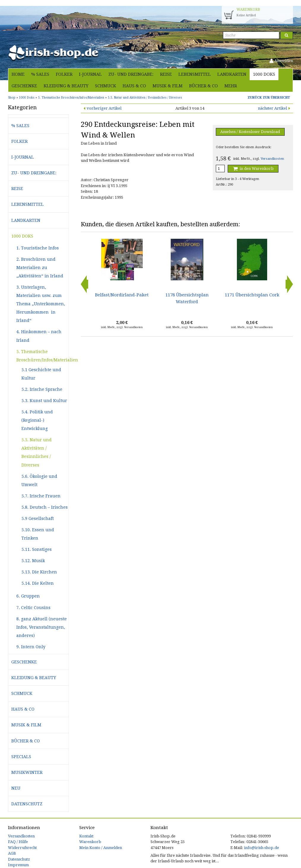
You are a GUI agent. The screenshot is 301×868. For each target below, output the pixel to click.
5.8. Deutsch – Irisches (45, 507)
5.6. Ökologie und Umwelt (39, 480)
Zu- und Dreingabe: (131, 74)
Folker (64, 74)
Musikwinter (27, 772)
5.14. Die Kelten (38, 583)
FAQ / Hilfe (18, 842)
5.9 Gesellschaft (38, 518)
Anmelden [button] (281, 61)
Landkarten (232, 74)
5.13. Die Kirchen (39, 572)
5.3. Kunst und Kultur (44, 401)
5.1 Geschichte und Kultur (41, 374)
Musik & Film (168, 86)
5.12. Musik (33, 561)
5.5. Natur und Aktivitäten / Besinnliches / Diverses (37, 452)
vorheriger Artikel (104, 108)
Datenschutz (27, 804)
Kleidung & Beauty (66, 86)
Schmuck (106, 86)
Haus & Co (134, 86)
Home (18, 74)
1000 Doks (264, 74)
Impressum (18, 865)
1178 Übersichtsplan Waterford (187, 298)
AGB (12, 853)
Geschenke (24, 86)
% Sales (40, 74)
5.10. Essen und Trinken (38, 534)
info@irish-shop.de (262, 848)
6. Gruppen (28, 596)
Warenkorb (90, 842)
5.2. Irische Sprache (42, 389)
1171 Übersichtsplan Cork (252, 295)
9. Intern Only (31, 647)
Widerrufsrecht (22, 848)
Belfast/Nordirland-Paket (122, 295)
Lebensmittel (195, 74)
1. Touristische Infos (38, 248)
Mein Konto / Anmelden (101, 848)
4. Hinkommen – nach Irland (39, 336)
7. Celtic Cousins (33, 608)
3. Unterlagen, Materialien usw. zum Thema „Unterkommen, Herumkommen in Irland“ (41, 304)
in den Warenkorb (253, 169)
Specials (21, 757)
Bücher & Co (203, 86)
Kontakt (86, 836)
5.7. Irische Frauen (41, 496)
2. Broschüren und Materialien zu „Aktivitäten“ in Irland (40, 268)
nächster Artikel (273, 108)
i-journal (90, 74)
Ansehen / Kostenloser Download (250, 132)
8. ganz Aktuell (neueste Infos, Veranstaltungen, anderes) (42, 627)
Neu (16, 788)
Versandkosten (272, 159)
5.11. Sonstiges (37, 549)
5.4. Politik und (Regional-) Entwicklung (37, 420)
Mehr (231, 86)
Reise (166, 74)
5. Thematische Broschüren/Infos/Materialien (42, 356)
